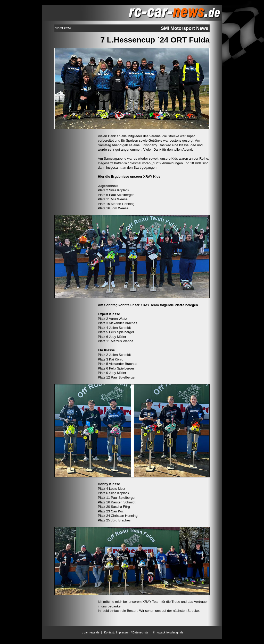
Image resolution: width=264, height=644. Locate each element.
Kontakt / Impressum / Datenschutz (126, 632)
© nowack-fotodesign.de (168, 632)
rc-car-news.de (90, 632)
